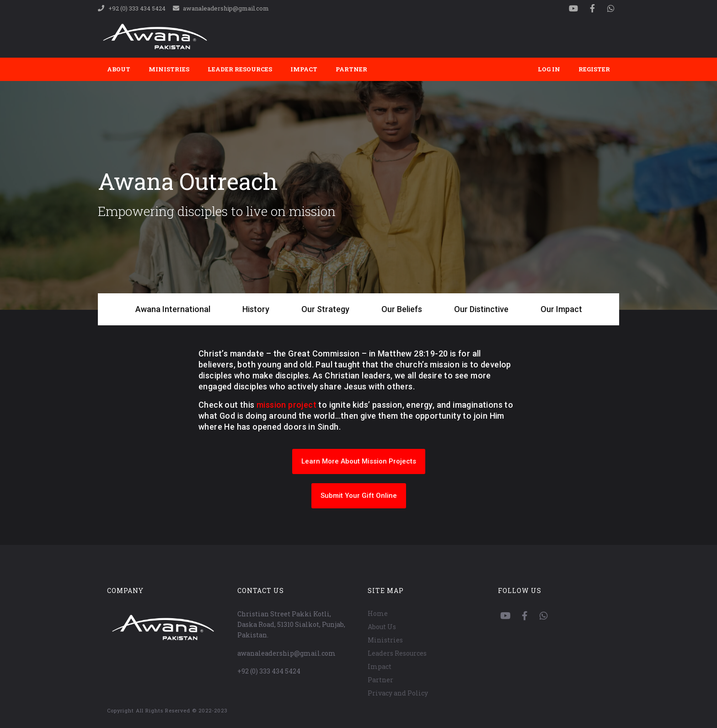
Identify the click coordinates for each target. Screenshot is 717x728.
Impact (304, 69)
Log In (549, 69)
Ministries (169, 69)
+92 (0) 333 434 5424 (269, 671)
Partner (351, 69)
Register (594, 69)
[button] (359, 461)
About (119, 69)
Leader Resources (240, 69)
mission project (286, 405)
